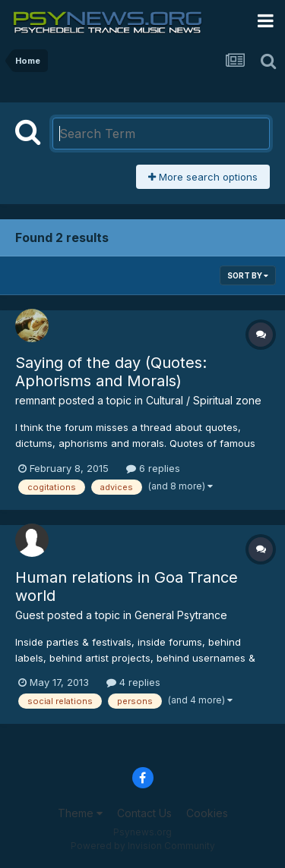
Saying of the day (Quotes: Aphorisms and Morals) (111, 372)
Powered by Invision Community (143, 846)
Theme (80, 813)
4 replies (133, 682)
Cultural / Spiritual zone (204, 400)
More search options (203, 177)
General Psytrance (181, 615)
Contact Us (144, 813)
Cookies (207, 813)
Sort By (248, 275)
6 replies (153, 468)
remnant (35, 400)
